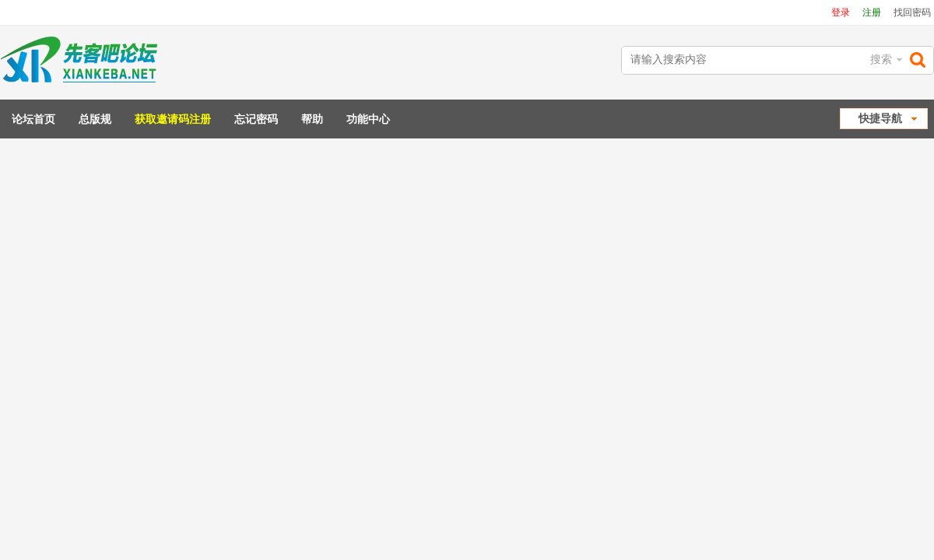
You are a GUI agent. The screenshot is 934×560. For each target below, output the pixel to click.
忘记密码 (256, 119)
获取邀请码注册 (173, 119)
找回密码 (912, 12)
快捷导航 (880, 118)
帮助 (312, 119)
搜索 (881, 59)
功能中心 (368, 119)
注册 (872, 12)
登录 (841, 12)
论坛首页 (33, 119)
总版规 (95, 119)
